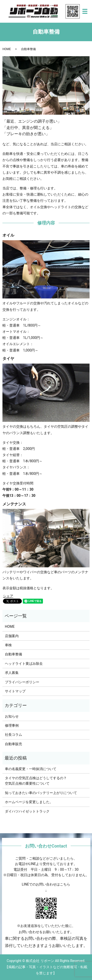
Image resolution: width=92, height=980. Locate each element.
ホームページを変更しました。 (29, 802)
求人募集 (12, 673)
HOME (7, 49)
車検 (8, 645)
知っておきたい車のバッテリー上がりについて (41, 793)
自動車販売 (13, 744)
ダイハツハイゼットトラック (27, 811)
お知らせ (12, 716)
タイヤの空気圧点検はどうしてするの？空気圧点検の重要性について (36, 781)
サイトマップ (15, 691)
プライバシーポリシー (22, 682)
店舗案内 (12, 636)
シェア (8, 596)
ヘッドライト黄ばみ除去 (24, 664)
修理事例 (12, 725)
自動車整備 (13, 654)
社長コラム (13, 735)
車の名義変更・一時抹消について (31, 769)
